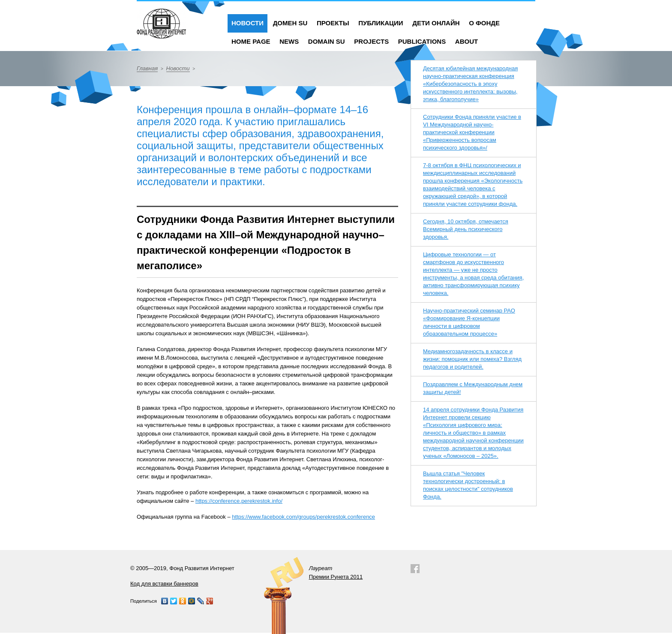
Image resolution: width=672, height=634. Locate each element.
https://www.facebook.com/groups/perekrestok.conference (303, 517)
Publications (422, 41)
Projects (371, 41)
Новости (247, 23)
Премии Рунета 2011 (336, 577)
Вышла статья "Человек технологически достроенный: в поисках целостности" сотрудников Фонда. (468, 485)
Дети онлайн (436, 23)
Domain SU (327, 41)
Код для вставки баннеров (164, 584)
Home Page (251, 41)
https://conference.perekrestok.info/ (239, 501)
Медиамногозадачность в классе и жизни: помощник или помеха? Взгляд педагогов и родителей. (472, 359)
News (289, 41)
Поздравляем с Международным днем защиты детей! (473, 388)
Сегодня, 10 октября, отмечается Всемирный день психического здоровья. (466, 229)
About (466, 41)
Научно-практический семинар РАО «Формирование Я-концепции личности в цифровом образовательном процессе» (469, 322)
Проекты (333, 23)
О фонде (484, 23)
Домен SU (290, 23)
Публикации (381, 23)
